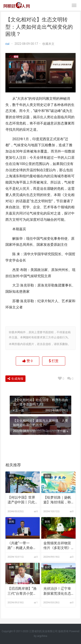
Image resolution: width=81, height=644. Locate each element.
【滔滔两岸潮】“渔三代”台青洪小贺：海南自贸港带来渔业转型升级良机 (22, 591)
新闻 (11, 476)
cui (7, 44)
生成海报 (15, 379)
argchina (42, 636)
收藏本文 (48, 44)
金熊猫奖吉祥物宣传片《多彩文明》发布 (57, 546)
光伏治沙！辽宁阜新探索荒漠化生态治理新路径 (57, 591)
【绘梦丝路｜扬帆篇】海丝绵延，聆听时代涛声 (57, 500)
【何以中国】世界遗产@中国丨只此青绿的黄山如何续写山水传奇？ (21, 500)
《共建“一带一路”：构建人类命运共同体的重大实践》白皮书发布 (22, 546)
